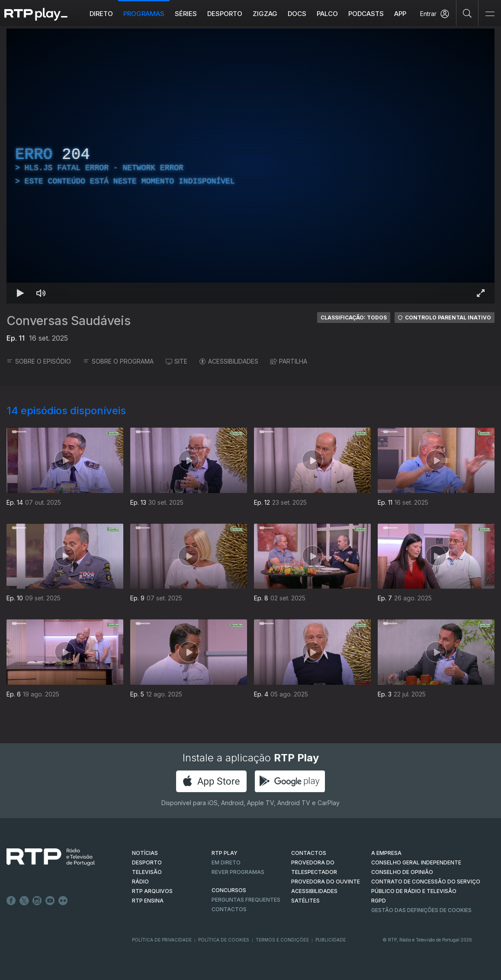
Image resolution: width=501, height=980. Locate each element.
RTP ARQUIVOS (152, 891)
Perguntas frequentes (246, 900)
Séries (186, 14)
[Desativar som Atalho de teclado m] (41, 293)
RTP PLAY (225, 853)
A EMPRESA (386, 853)
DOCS (297, 14)
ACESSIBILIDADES (229, 361)
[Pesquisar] (467, 13)
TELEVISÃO (147, 872)
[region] (250, 166)
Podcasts (366, 14)
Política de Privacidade (162, 940)
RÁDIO (140, 882)
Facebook (11, 901)
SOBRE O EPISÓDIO (39, 361)
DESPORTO (147, 862)
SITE (177, 361)
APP (400, 14)
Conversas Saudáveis (69, 321)
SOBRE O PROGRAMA (118, 361)
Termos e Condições (282, 940)
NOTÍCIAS (145, 853)
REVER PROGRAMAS (238, 872)
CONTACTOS (309, 853)
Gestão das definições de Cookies (421, 910)
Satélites (305, 901)
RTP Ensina (148, 901)
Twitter (24, 901)
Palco (327, 14)
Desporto (225, 14)
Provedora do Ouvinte (326, 882)
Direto (101, 14)
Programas (144, 14)
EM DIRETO (226, 862)
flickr (63, 901)
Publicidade (331, 940)
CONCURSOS (229, 890)
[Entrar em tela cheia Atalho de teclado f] (481, 293)
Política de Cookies (224, 940)
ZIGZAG (265, 14)
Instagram (37, 901)
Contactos (229, 909)
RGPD (379, 901)
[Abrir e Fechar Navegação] (490, 14)
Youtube (50, 901)
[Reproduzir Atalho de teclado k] (20, 293)
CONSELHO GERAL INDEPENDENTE (416, 862)
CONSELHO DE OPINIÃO (402, 872)
